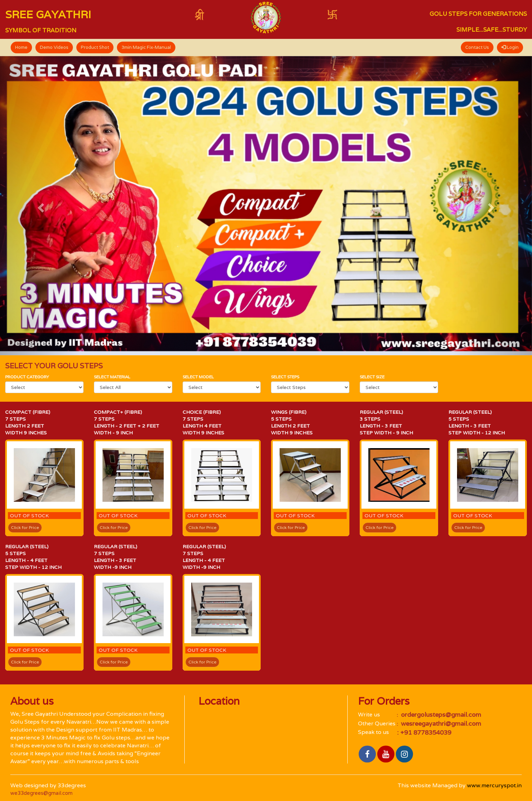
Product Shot (95, 47)
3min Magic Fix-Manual (146, 47)
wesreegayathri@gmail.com (440, 723)
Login (510, 47)
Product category (27, 377)
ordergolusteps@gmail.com (440, 715)
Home (21, 47)
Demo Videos (54, 47)
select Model (198, 377)
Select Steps (285, 377)
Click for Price (25, 527)
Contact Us (477, 47)
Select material (112, 377)
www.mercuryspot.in (494, 785)
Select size (372, 377)
